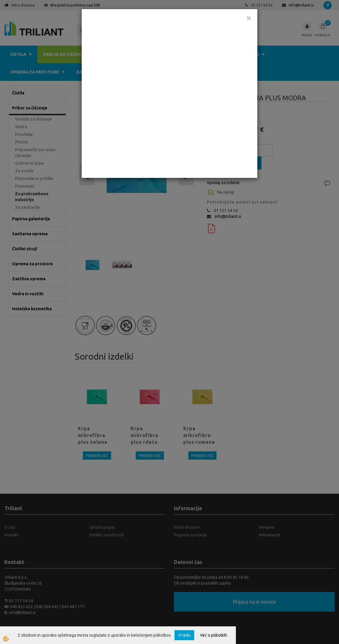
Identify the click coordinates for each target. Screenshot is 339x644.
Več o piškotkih (214, 635)
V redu (184, 635)
